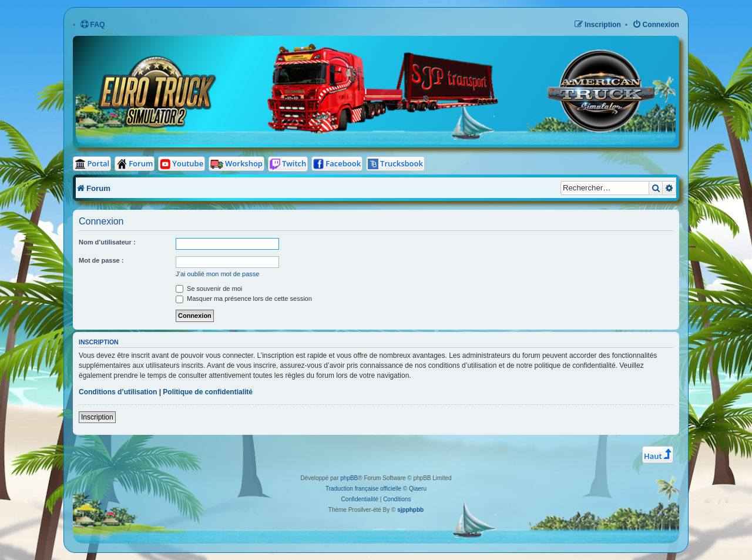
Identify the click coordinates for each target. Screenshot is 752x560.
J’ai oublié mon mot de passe (217, 274)
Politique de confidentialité (208, 392)
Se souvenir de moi (209, 289)
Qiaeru (418, 489)
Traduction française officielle (363, 489)
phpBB (349, 478)
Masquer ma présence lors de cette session (244, 299)
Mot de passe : (101, 260)
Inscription (97, 417)
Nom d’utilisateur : (107, 242)
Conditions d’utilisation (118, 392)
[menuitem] (93, 25)
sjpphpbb (410, 510)
